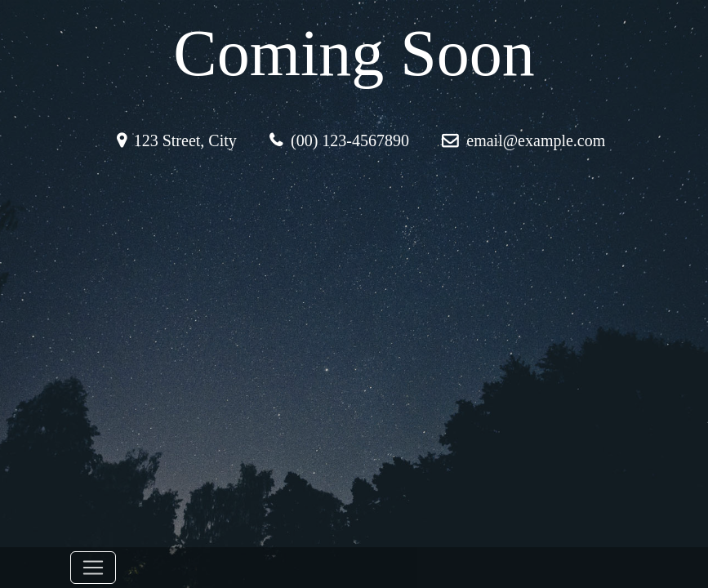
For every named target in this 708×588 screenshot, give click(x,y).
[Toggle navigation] (93, 568)
